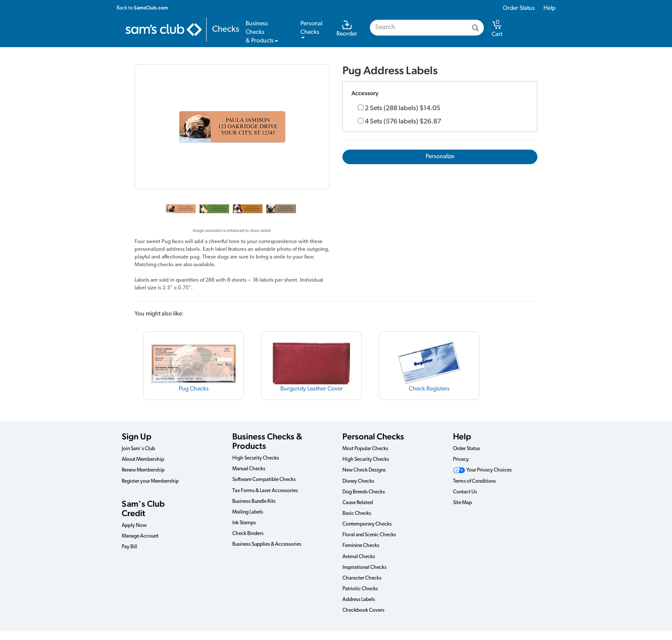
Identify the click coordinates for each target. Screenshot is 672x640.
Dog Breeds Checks (364, 492)
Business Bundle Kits (254, 502)
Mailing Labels (248, 512)
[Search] (475, 28)
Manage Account (140, 536)
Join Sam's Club (138, 449)
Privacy (461, 460)
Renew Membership (143, 470)
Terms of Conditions (474, 481)
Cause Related (358, 503)
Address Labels (359, 600)
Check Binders (248, 534)
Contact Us (465, 492)
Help (549, 8)
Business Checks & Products (267, 441)
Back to (142, 8)
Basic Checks (357, 514)
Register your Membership (150, 481)
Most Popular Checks (365, 449)
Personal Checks (373, 436)
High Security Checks (256, 458)
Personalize (440, 157)
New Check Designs (364, 470)
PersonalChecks (311, 30)
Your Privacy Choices (482, 470)
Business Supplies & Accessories (267, 544)
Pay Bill (129, 547)
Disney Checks (358, 481)
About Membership (143, 460)
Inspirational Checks (364, 568)
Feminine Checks (361, 546)
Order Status (519, 8)
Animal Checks (359, 557)
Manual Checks (249, 469)
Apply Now (134, 526)
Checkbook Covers (363, 610)
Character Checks (362, 578)
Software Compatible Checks (264, 480)
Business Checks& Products (262, 32)
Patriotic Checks (360, 589)
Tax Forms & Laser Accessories (265, 491)
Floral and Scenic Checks (369, 535)
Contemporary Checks (367, 524)
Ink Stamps (244, 523)
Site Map (462, 503)
